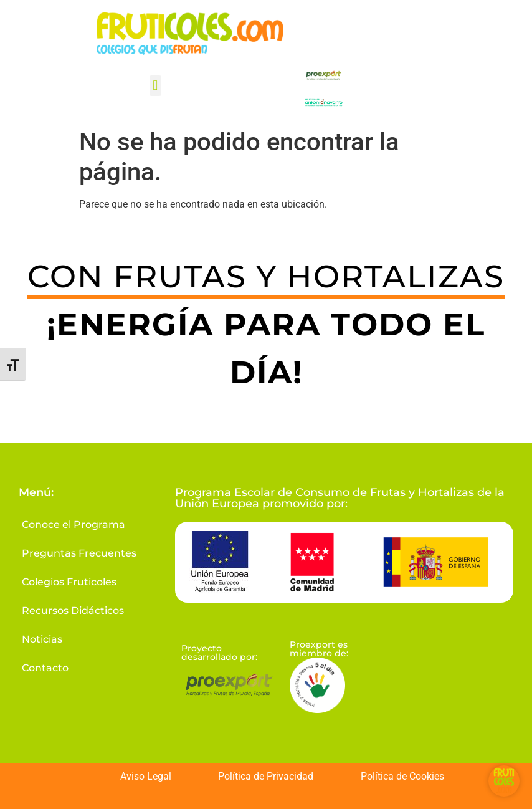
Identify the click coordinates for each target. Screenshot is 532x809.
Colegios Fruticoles (69, 582)
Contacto (45, 668)
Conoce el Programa (74, 524)
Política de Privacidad (266, 776)
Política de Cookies (402, 776)
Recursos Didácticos (73, 610)
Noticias (42, 639)
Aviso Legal (146, 776)
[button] (155, 86)
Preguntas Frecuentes (79, 553)
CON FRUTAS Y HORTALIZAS (266, 276)
